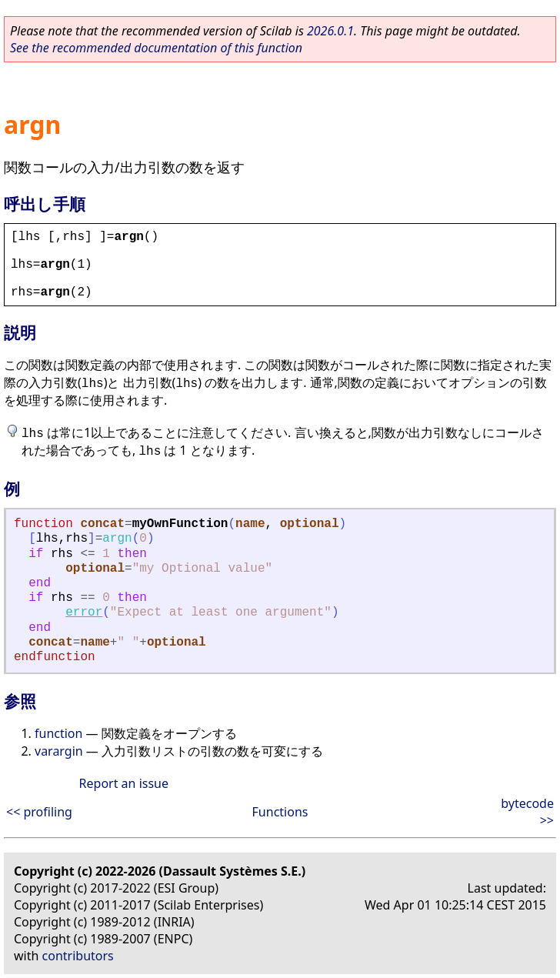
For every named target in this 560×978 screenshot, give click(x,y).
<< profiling (39, 812)
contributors (78, 956)
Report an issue (124, 783)
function (58, 733)
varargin (59, 751)
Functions (280, 812)
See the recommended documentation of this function (156, 48)
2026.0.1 (330, 31)
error (84, 613)
